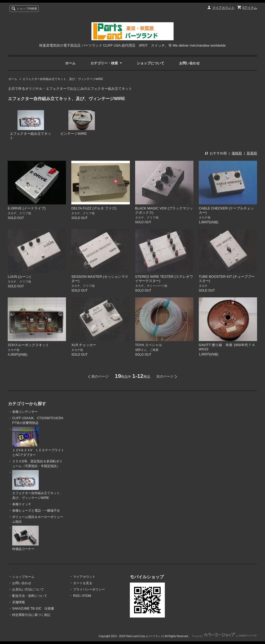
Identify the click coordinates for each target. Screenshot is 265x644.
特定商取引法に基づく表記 (31, 615)
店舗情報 (19, 602)
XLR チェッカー (84, 345)
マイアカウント (223, 8)
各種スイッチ (22, 504)
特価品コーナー (25, 538)
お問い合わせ (189, 63)
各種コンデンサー (25, 412)
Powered (225, 636)
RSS (76, 596)
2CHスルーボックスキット (28, 345)
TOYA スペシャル (150, 345)
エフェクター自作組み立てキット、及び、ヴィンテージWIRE (63, 79)
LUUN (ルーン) (19, 277)
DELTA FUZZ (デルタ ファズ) (94, 208)
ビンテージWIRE (78, 123)
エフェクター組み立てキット (30, 125)
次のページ (165, 376)
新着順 (252, 153)
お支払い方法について (28, 589)
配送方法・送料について (30, 596)
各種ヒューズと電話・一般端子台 (36, 511)
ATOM (87, 596)
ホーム (70, 63)
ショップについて (151, 63)
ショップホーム (23, 577)
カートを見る (83, 583)
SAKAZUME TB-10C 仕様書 (33, 609)
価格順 (237, 153)
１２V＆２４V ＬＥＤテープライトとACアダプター (38, 442)
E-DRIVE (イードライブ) (27, 208)
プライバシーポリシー (89, 589)
